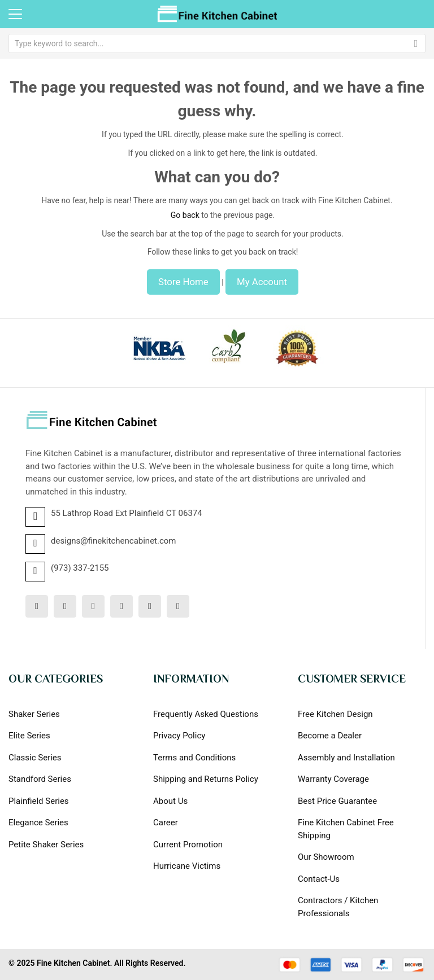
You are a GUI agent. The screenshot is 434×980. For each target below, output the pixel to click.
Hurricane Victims (187, 866)
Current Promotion (188, 845)
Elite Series (29, 736)
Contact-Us (319, 879)
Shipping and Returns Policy (206, 779)
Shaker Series (34, 714)
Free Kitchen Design (335, 714)
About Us (170, 801)
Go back (185, 215)
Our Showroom (326, 857)
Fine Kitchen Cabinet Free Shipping (346, 829)
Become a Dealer (330, 736)
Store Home (183, 282)
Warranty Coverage (333, 779)
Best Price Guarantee (337, 801)
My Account (262, 282)
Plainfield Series (39, 801)
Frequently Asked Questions (206, 714)
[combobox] (217, 43)
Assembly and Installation (346, 758)
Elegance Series (38, 823)
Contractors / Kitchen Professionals (338, 907)
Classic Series (35, 758)
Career (166, 823)
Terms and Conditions (194, 758)
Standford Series (40, 779)
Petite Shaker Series (46, 845)
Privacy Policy (179, 736)
